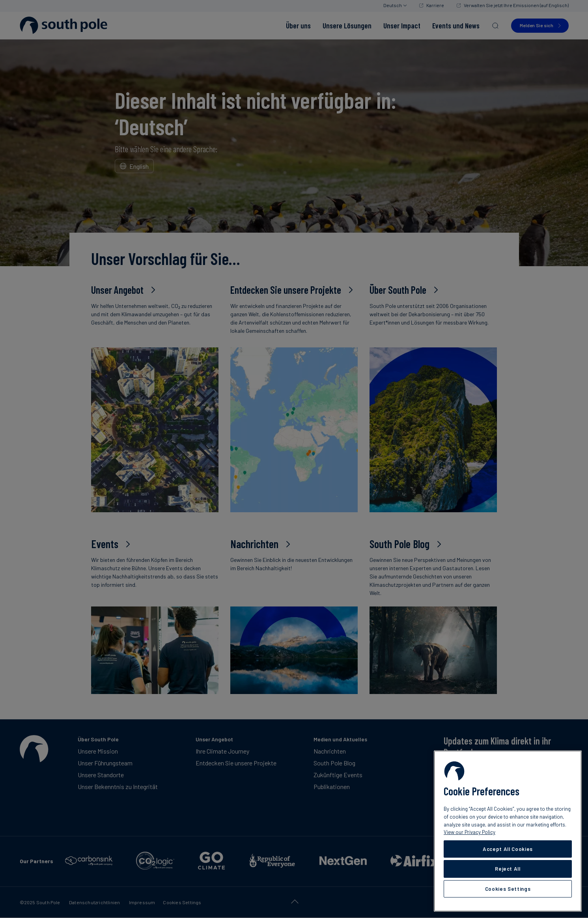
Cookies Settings (508, 889)
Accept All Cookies (508, 849)
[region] (508, 831)
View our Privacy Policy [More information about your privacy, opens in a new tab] (469, 832)
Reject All (508, 869)
